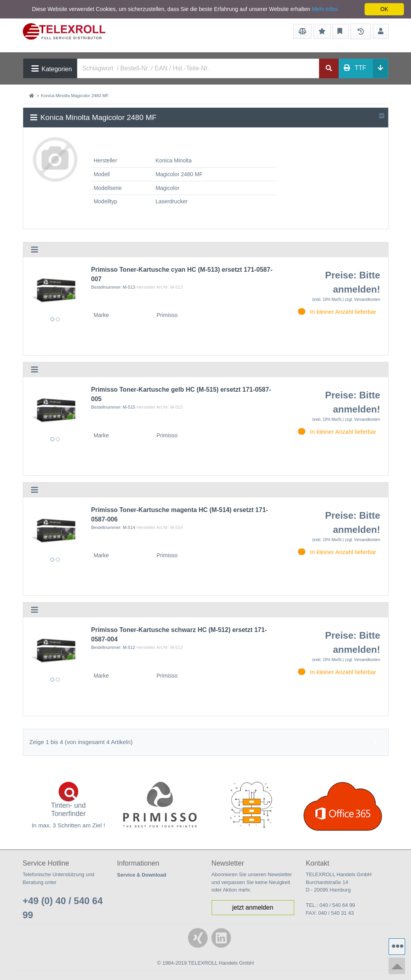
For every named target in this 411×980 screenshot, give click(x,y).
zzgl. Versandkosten (363, 299)
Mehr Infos (325, 9)
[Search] (198, 68)
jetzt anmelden (252, 907)
